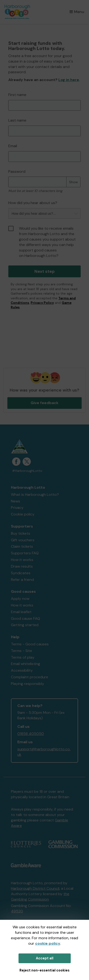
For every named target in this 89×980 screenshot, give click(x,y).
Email (13, 146)
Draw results (22, 566)
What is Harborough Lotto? (35, 495)
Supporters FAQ (25, 553)
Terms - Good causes (30, 644)
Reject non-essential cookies (44, 970)
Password (17, 171)
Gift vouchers (23, 540)
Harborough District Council (35, 888)
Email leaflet (21, 612)
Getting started (25, 625)
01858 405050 (31, 734)
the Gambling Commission (40, 897)
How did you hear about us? (33, 203)
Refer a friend (22, 580)
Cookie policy (23, 514)
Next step (44, 271)
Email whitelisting (26, 664)
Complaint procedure (30, 677)
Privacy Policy (42, 303)
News (16, 501)
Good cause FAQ (26, 618)
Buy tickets (21, 533)
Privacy (17, 508)
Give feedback (44, 403)
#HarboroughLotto (27, 471)
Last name (17, 120)
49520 (17, 911)
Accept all (45, 958)
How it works (22, 560)
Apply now (20, 599)
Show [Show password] (73, 182)
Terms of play (23, 657)
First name (17, 95)
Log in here (69, 80)
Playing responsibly (28, 684)
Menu (77, 12)
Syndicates (21, 573)
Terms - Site (21, 651)
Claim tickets (22, 546)
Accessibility (22, 670)
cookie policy (48, 943)
